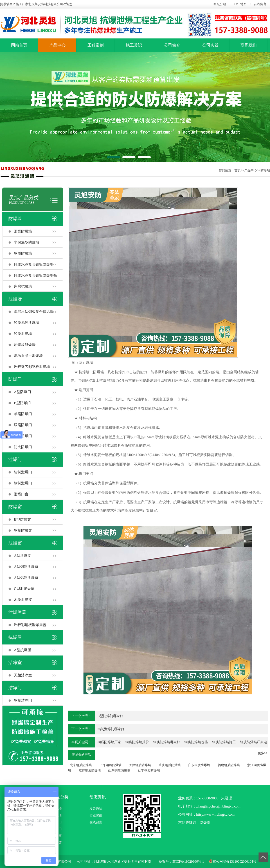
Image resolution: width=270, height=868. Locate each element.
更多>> (263, 753)
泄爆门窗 (21, 494)
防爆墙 (265, 170)
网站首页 (19, 45)
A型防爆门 (22, 392)
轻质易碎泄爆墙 (27, 323)
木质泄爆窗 (23, 600)
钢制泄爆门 (23, 483)
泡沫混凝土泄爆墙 (28, 356)
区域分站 (220, 4)
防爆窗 (15, 507)
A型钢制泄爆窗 (26, 567)
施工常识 (134, 45)
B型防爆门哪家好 (110, 716)
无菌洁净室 (23, 675)
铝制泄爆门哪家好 (111, 729)
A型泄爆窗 (22, 556)
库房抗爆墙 (23, 286)
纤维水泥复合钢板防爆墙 (34, 264)
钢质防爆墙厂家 (109, 742)
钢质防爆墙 (23, 253)
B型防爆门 (22, 403)
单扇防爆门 (23, 414)
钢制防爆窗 (23, 530)
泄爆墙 (15, 299)
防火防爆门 (23, 447)
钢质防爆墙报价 (137, 742)
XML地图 (240, 4)
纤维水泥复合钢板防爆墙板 (36, 275)
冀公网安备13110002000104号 (234, 861)
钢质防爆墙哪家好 (167, 742)
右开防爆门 (23, 436)
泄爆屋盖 (17, 612)
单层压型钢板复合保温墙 (34, 312)
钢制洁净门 (23, 700)
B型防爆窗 (22, 519)
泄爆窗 (15, 543)
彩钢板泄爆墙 (25, 345)
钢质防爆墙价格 (196, 742)
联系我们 (249, 45)
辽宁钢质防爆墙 (149, 771)
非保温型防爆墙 (27, 242)
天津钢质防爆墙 (140, 765)
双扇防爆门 (23, 425)
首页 (238, 170)
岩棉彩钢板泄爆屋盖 (30, 625)
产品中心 (57, 45)
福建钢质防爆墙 (229, 765)
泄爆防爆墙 (23, 231)
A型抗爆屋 (22, 650)
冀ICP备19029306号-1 (188, 861)
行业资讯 (96, 815)
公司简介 (172, 45)
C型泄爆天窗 (24, 589)
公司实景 (210, 45)
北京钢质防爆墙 (81, 765)
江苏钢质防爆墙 (90, 771)
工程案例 (96, 45)
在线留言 (260, 4)
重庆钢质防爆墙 (170, 765)
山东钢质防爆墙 (119, 771)
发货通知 (96, 809)
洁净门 (15, 688)
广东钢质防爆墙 (199, 765)
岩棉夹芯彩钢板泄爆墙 (32, 367)
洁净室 (15, 662)
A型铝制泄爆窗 (26, 578)
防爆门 (15, 379)
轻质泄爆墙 (23, 334)
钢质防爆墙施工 (224, 742)
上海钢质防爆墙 (110, 765)
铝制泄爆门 (23, 472)
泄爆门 (15, 459)
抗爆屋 (15, 637)
